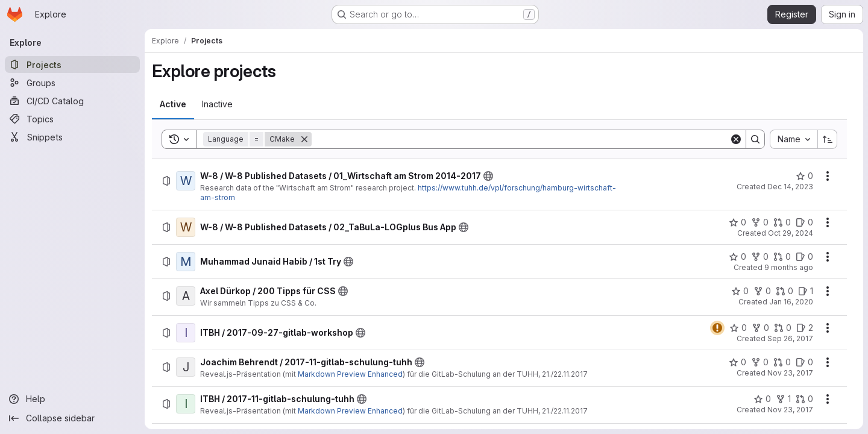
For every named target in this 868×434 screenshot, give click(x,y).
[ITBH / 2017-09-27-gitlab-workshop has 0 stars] (738, 328)
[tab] (173, 104)
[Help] (72, 399)
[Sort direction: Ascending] (828, 139)
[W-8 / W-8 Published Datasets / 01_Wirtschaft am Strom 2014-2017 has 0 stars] (804, 176)
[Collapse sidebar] (72, 418)
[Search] (520, 139)
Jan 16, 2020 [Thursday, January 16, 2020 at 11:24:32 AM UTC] (791, 302)
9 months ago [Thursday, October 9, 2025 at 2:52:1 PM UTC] (789, 267)
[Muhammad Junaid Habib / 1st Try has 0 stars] (737, 257)
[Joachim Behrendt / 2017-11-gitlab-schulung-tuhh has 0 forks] (760, 362)
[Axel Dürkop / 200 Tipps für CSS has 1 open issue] (806, 291)
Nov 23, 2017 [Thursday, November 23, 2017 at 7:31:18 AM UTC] (790, 410)
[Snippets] (72, 137)
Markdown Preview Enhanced (350, 374)
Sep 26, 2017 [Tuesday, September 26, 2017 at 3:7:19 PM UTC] (790, 338)
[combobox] (794, 139)
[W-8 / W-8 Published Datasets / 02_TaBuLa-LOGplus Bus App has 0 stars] (737, 222)
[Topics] (72, 119)
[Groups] (72, 83)
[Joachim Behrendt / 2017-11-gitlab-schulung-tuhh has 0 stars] (737, 362)
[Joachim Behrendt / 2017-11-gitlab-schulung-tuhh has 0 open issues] (804, 362)
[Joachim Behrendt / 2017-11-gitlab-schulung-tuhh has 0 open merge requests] (782, 362)
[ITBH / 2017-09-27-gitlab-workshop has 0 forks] (760, 328)
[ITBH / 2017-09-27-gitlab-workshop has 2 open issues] (805, 328)
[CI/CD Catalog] (72, 101)
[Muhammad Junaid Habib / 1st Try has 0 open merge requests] (782, 257)
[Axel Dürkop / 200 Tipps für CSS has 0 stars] (740, 291)
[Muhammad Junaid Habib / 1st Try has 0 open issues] (804, 257)
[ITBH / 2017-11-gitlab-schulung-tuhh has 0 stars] (762, 399)
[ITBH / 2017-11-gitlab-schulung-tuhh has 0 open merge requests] (804, 399)
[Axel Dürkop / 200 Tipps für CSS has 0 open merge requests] (785, 291)
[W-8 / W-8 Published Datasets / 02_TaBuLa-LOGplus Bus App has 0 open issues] (804, 222)
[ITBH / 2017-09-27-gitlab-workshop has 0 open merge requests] (783, 328)
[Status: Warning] (717, 328)
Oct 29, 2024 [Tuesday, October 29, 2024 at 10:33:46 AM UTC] (791, 233)
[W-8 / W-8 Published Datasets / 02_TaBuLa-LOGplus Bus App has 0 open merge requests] (782, 222)
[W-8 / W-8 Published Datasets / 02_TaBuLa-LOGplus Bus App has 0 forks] (760, 222)
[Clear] (736, 139)
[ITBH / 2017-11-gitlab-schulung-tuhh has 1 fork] (783, 399)
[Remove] (304, 139)
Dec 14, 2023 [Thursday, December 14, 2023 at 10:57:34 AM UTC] (790, 187)
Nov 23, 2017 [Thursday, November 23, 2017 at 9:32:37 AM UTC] (790, 373)
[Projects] (72, 64)
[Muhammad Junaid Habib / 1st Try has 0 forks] (760, 257)
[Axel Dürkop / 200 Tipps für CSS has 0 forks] (762, 291)
